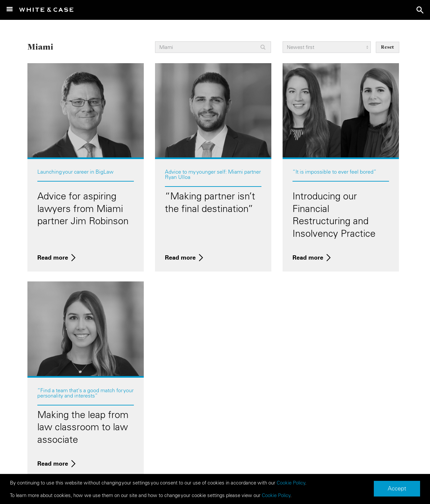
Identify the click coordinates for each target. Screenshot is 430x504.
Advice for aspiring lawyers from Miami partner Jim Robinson (83, 209)
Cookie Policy (291, 483)
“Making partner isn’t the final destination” (210, 202)
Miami (40, 46)
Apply (263, 47)
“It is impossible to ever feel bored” (334, 172)
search (420, 10)
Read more (53, 257)
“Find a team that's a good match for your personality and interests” (85, 393)
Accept (397, 489)
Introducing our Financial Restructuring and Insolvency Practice (334, 215)
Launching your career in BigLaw (75, 172)
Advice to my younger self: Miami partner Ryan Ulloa (213, 174)
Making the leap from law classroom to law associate (83, 427)
